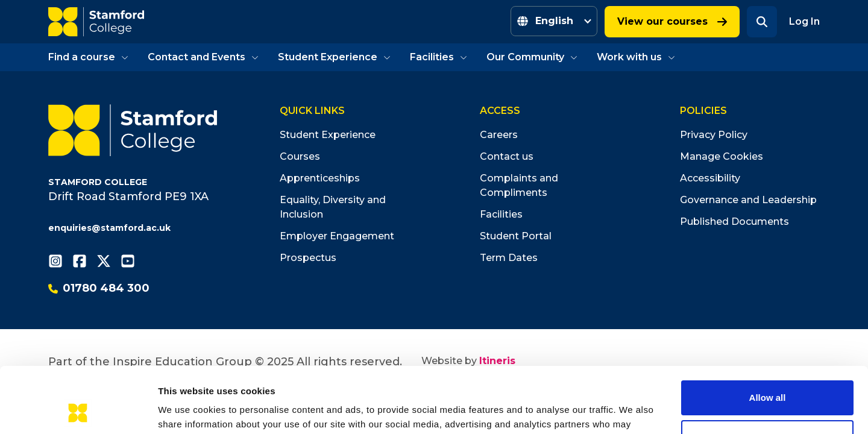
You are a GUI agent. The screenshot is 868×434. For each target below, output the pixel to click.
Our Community (532, 57)
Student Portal (516, 236)
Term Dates (509, 258)
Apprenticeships (320, 178)
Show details (186, 410)
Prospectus (308, 258)
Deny (768, 375)
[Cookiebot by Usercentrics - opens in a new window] (78, 410)
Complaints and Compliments (519, 185)
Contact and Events (203, 57)
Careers (499, 135)
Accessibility (710, 178)
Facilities (439, 57)
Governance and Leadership (748, 200)
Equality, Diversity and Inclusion (333, 207)
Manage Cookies (722, 156)
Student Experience (334, 57)
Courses (300, 156)
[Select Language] (554, 21)
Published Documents (734, 222)
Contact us (507, 156)
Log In (804, 21)
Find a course (88, 57)
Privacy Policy (714, 135)
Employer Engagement (337, 236)
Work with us (636, 57)
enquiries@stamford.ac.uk (109, 228)
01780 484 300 (99, 288)
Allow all (768, 336)
